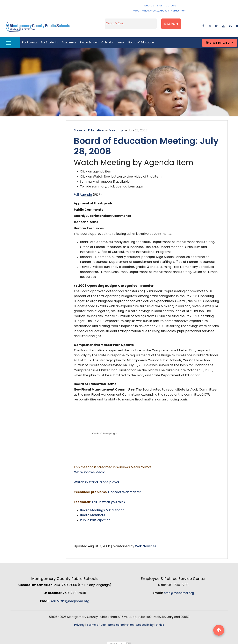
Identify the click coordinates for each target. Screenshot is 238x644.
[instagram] (217, 23)
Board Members (93, 511)
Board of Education (141, 39)
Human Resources (89, 225)
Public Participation (95, 516)
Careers (171, 6)
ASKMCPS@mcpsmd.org (70, 597)
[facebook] (203, 23)
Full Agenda (83, 191)
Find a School (89, 39)
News (121, 39)
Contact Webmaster (124, 488)
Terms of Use (96, 621)
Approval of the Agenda (94, 200)
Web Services (146, 543)
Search (176, 23)
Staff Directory (219, 39)
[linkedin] (230, 23)
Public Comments (88, 206)
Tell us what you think (108, 498)
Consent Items (86, 218)
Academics (69, 39)
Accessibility (145, 621)
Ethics (160, 621)
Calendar (108, 39)
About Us (148, 6)
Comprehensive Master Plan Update (104, 341)
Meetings (116, 127)
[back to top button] (219, 630)
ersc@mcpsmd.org (179, 589)
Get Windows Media (90, 468)
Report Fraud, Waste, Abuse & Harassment (159, 11)
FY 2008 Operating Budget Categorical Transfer (114, 282)
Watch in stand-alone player (97, 479)
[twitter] (210, 23)
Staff (160, 6)
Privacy (79, 621)
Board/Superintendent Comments (102, 212)
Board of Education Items (95, 380)
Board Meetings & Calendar (102, 507)
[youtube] (224, 23)
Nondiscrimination (121, 621)
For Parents (30, 39)
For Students (49, 39)
